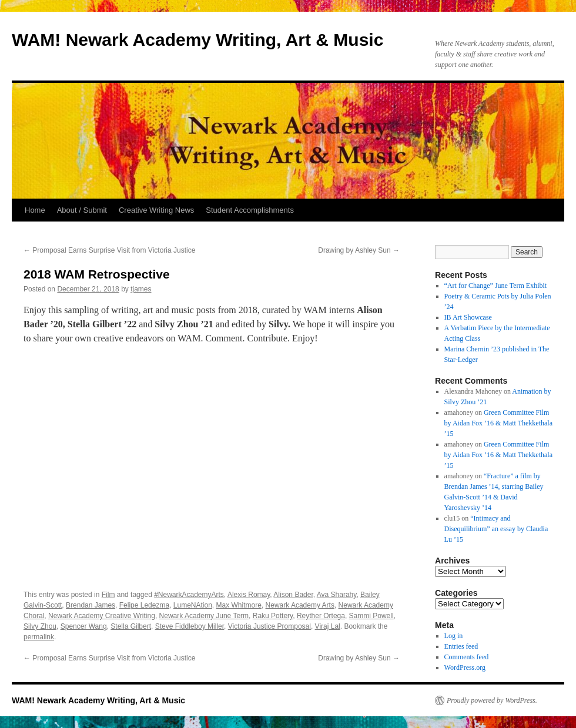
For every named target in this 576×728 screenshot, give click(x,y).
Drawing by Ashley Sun (359, 250)
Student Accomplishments (250, 210)
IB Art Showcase (468, 317)
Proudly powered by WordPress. (492, 700)
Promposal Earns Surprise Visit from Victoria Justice (109, 250)
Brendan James (91, 605)
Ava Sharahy (337, 595)
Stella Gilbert (131, 626)
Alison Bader (293, 595)
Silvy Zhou (40, 626)
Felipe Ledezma (144, 605)
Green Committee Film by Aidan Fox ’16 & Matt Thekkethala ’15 (498, 423)
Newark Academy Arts (300, 605)
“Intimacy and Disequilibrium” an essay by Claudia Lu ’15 (496, 529)
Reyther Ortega (321, 616)
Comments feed (467, 657)
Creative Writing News (156, 210)
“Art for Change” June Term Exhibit (496, 286)
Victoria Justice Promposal (269, 626)
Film (108, 595)
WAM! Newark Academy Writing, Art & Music (197, 40)
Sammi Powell (371, 616)
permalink (39, 637)
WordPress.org (465, 667)
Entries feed (461, 646)
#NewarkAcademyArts (189, 595)
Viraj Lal (328, 626)
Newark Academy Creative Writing (102, 616)
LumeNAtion (193, 605)
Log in (454, 636)
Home (35, 210)
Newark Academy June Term (204, 616)
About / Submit (82, 210)
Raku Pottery (273, 616)
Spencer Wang (84, 626)
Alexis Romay (249, 595)
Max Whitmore (239, 605)
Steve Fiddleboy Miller (190, 626)
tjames (141, 289)
